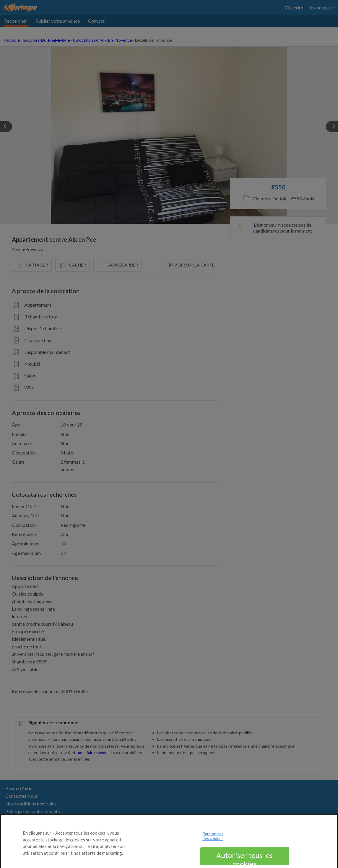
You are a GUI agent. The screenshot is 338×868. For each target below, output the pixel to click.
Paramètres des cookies (213, 841)
